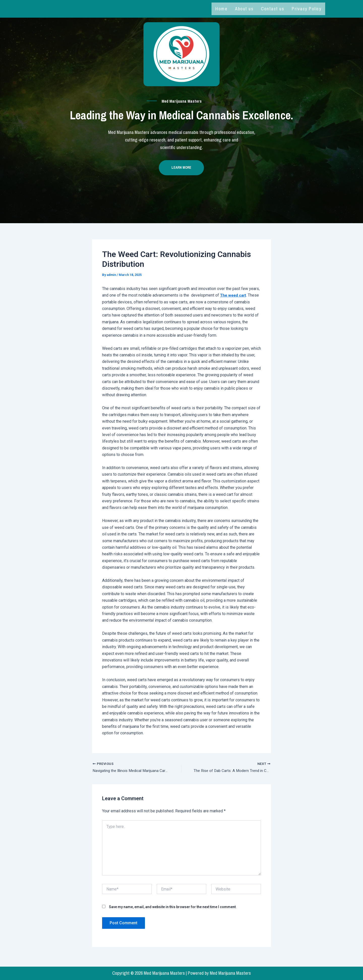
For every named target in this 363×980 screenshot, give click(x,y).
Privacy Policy (307, 9)
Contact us (273, 9)
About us (244, 9)
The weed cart (234, 298)
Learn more (181, 170)
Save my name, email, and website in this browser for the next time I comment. (173, 910)
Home (221, 9)
